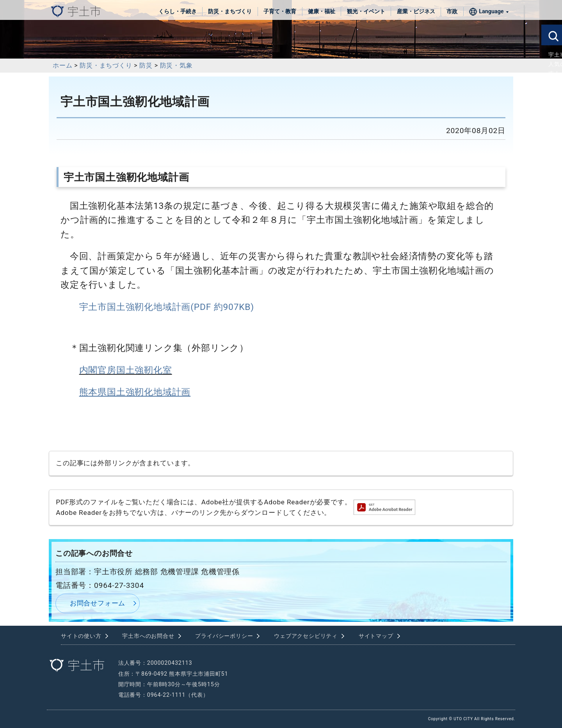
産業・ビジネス (416, 12)
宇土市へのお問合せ (148, 636)
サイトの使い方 (81, 636)
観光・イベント (366, 12)
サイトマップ (376, 636)
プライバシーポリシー (224, 636)
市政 (452, 12)
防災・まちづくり (230, 12)
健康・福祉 (322, 12)
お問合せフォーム (98, 603)
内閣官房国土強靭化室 (126, 370)
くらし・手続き (178, 12)
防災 (146, 65)
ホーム (62, 65)
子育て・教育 (280, 12)
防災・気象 (176, 65)
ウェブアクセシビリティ (306, 636)
